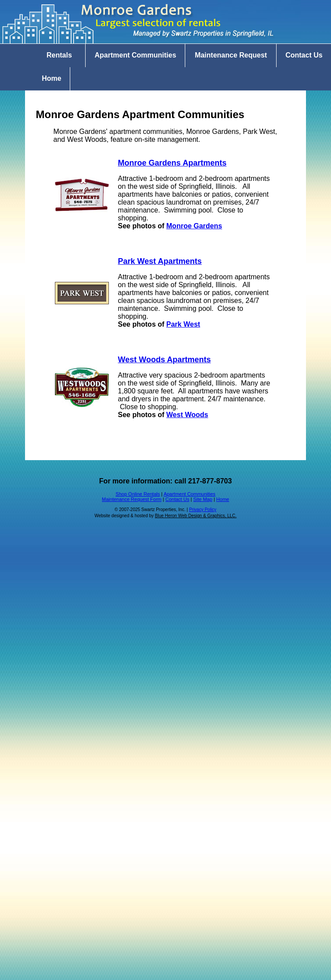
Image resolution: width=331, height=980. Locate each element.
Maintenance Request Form (132, 499)
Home (51, 78)
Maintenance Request (231, 55)
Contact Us (177, 499)
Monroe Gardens (194, 226)
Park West (183, 324)
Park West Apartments (160, 261)
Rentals (59, 55)
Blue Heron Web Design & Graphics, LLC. (196, 516)
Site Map (203, 499)
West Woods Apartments (165, 360)
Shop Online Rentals (138, 494)
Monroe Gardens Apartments (172, 163)
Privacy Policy (203, 510)
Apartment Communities (135, 55)
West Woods (187, 415)
